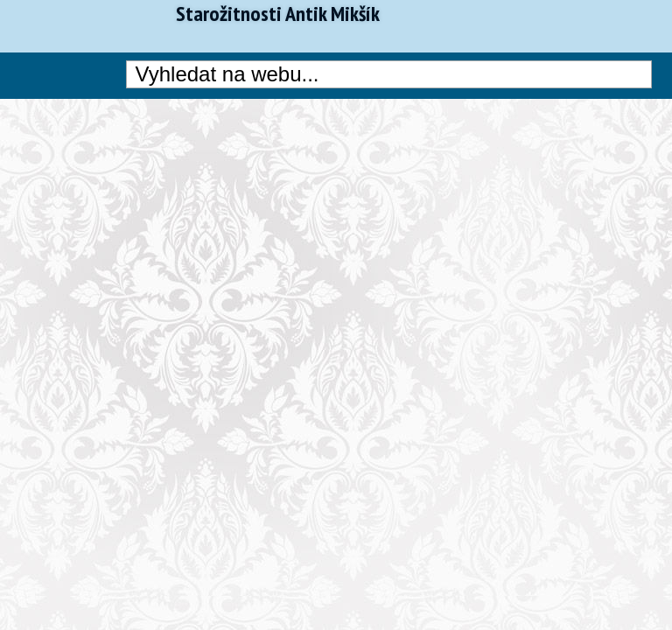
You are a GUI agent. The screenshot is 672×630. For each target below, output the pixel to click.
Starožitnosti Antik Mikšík (278, 14)
